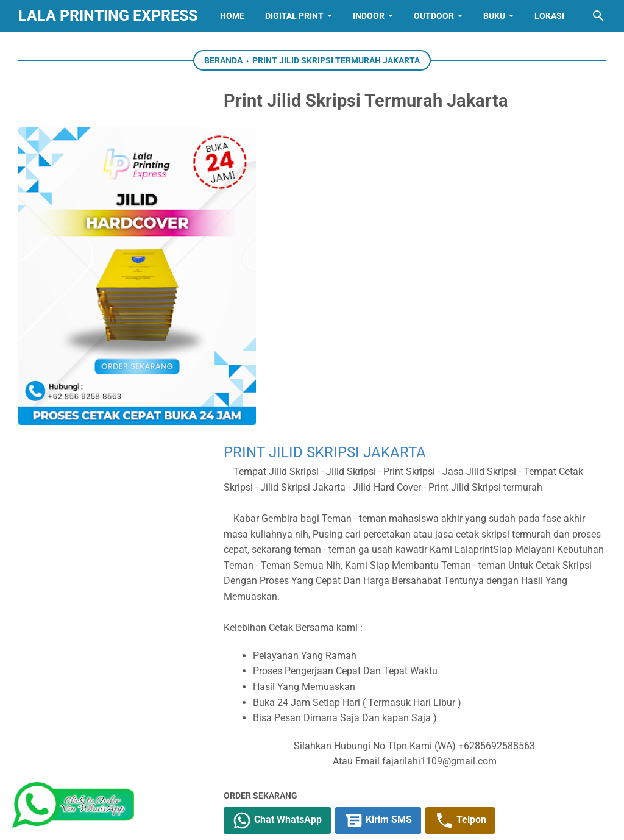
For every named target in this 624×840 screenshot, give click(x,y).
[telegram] (335, 594)
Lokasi (549, 16)
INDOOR (369, 16)
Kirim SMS (397, 524)
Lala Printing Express (108, 16)
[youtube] (236, 772)
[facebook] (253, 594)
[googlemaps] (388, 772)
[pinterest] (463, 772)
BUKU (494, 16)
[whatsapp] (308, 594)
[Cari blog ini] (598, 16)
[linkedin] (312, 772)
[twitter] (280, 594)
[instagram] (274, 772)
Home (232, 16)
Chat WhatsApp (296, 524)
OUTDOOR (434, 16)
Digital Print (294, 16)
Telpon (480, 524)
